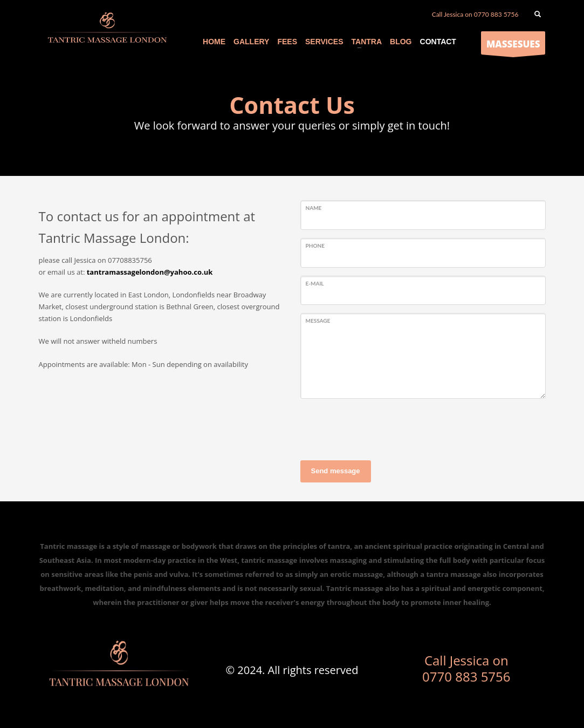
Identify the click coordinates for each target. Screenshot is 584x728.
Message (318, 321)
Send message (336, 471)
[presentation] (382, 428)
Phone (315, 246)
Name (314, 208)
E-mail (315, 283)
